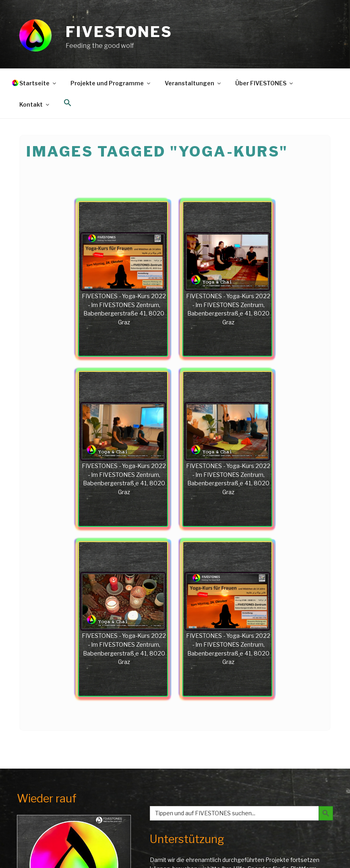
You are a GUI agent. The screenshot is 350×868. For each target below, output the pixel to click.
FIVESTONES (119, 32)
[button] (67, 103)
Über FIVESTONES (265, 83)
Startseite (38, 83)
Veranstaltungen (193, 83)
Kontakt (35, 104)
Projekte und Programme (111, 83)
